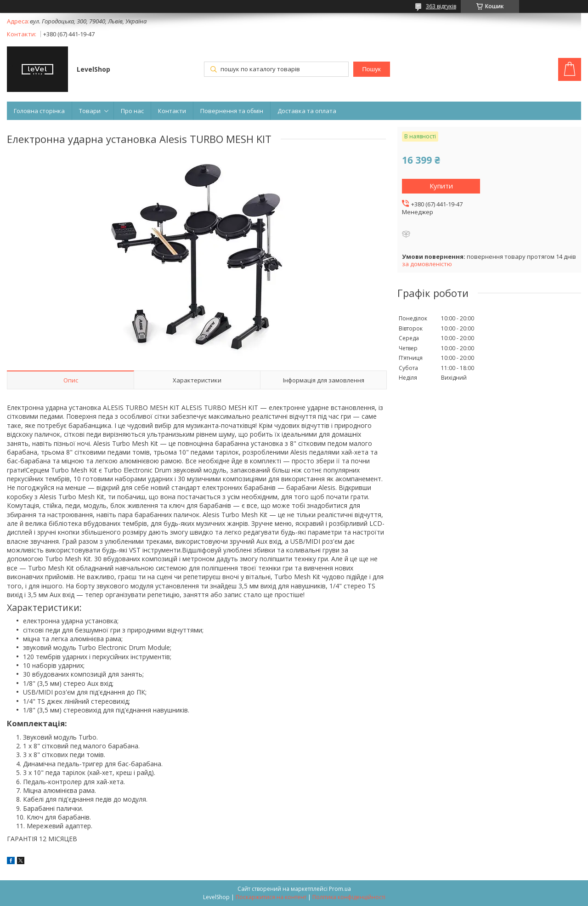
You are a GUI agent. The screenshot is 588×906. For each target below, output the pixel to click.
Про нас (132, 111)
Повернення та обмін (232, 111)
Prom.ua (340, 889)
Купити (441, 186)
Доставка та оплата (307, 111)
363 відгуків (441, 6)
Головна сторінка (39, 111)
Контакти (172, 111)
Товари (90, 111)
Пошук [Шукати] (371, 69)
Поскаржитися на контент (271, 897)
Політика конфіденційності (349, 897)
